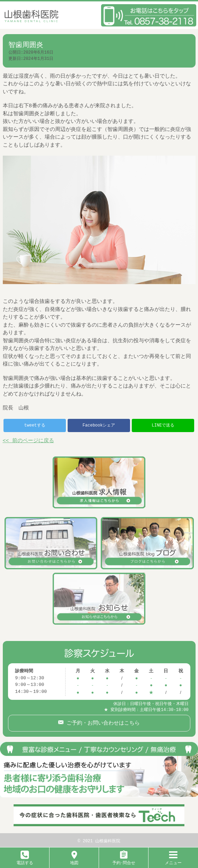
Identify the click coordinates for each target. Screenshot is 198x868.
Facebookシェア (99, 425)
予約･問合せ (124, 860)
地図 (74, 860)
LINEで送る (163, 425)
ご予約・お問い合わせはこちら (102, 721)
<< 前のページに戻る (28, 441)
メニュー (173, 860)
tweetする (35, 425)
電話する (25, 860)
